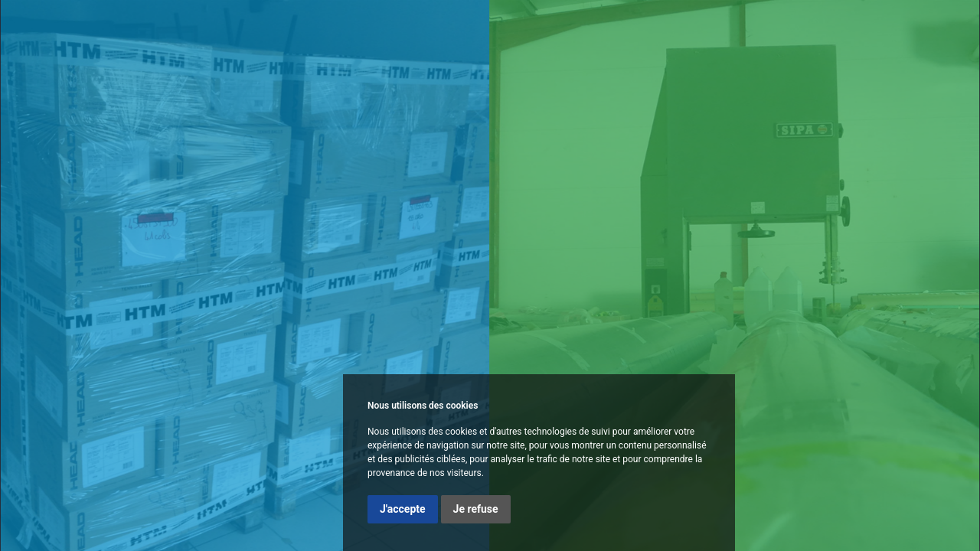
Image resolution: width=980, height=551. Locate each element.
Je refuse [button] (476, 509)
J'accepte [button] (403, 509)
